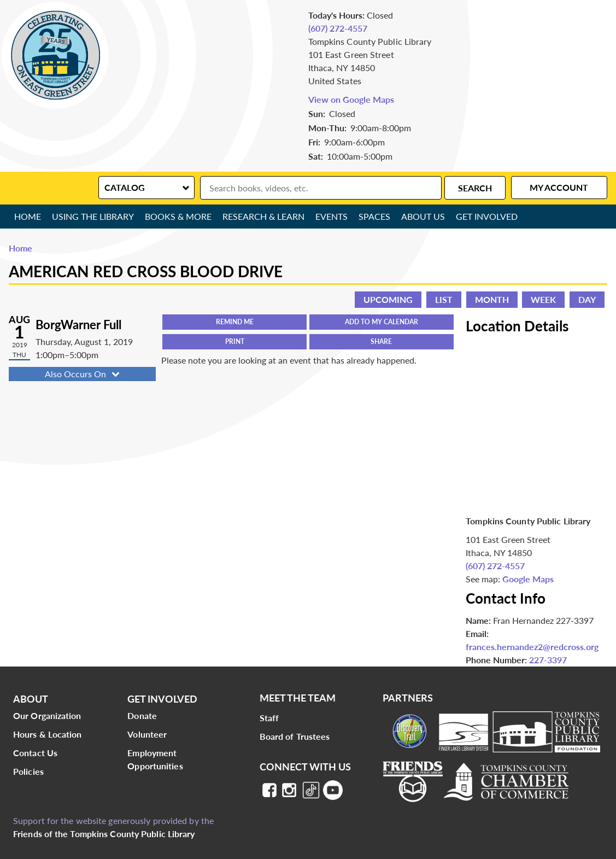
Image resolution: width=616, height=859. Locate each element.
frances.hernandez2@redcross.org (532, 647)
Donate (142, 715)
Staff (269, 718)
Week (543, 299)
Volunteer (147, 734)
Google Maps (528, 579)
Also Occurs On (83, 374)
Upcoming (388, 299)
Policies (28, 771)
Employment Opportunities (155, 759)
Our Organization (47, 715)
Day (587, 299)
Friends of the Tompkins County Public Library (104, 834)
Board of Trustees (295, 736)
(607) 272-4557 (338, 28)
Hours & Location (48, 734)
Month (492, 299)
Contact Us (35, 753)
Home (28, 216)
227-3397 (548, 660)
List (444, 299)
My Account (559, 187)
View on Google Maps (351, 99)
